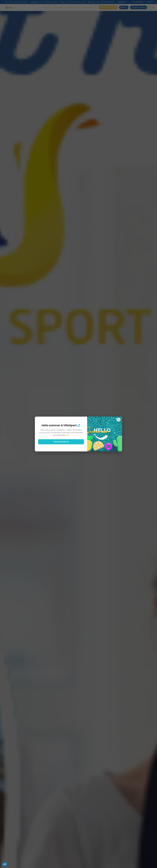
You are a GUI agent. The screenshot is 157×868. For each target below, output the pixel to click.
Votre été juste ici (61, 442)
